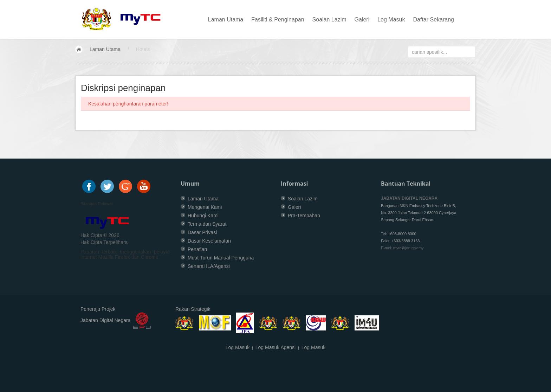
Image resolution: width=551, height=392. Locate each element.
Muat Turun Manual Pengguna (221, 258)
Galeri (362, 20)
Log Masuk (391, 20)
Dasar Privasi (202, 232)
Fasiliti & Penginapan (278, 20)
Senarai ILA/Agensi (209, 266)
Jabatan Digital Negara (105, 321)
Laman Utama (226, 20)
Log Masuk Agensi (275, 347)
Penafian (197, 249)
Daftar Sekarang (433, 20)
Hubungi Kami (203, 216)
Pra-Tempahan (304, 216)
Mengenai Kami (205, 207)
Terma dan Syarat (207, 224)
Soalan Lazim (329, 20)
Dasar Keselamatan (209, 241)
